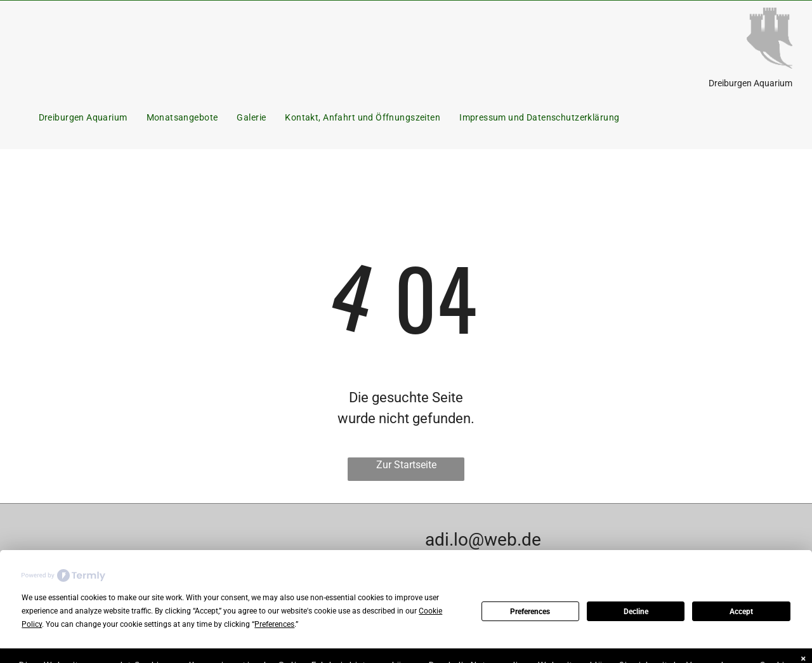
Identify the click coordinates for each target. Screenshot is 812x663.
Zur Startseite (406, 465)
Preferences (530, 612)
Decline (636, 612)
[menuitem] (83, 118)
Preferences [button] (274, 624)
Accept (741, 612)
